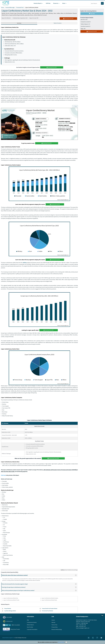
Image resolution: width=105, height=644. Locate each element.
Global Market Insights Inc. (8, 638)
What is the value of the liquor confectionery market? (40, 575)
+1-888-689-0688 (84, 623)
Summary (19, 23)
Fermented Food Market (47, 611)
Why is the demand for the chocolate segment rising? (40, 584)
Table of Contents (58, 23)
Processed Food (20, 7)
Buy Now (92, 14)
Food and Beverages (10, 7)
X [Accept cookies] (66, 642)
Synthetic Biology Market (10, 611)
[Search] (102, 3)
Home (3, 7)
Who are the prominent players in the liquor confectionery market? (40, 590)
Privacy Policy (61, 642)
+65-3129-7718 (82, 626)
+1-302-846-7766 (82, 625)
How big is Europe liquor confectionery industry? (40, 587)
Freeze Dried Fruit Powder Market (50, 608)
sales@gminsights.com (84, 628)
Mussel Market (8, 608)
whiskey (25, 263)
